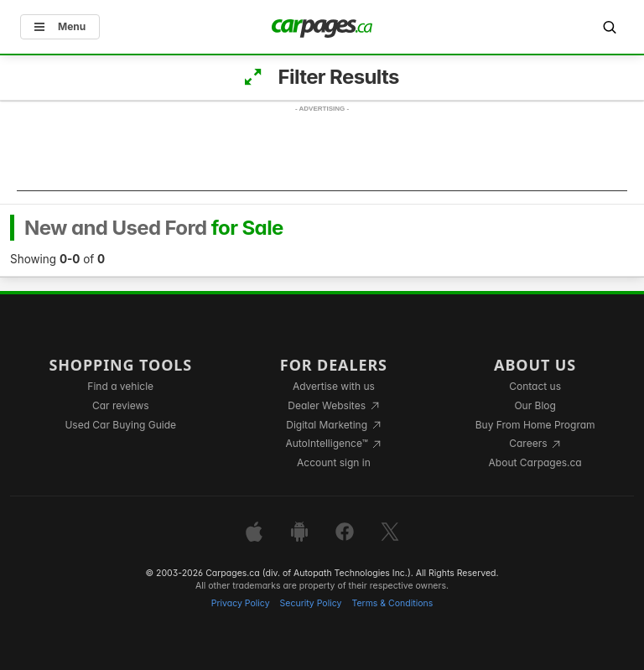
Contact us (535, 386)
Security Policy (311, 603)
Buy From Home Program (535, 425)
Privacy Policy (241, 603)
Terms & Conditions (392, 603)
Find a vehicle (120, 386)
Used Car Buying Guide (120, 425)
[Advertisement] (322, 153)
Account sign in (334, 462)
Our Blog (535, 405)
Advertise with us (334, 386)
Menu (60, 26)
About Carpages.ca (535, 462)
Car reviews (121, 405)
